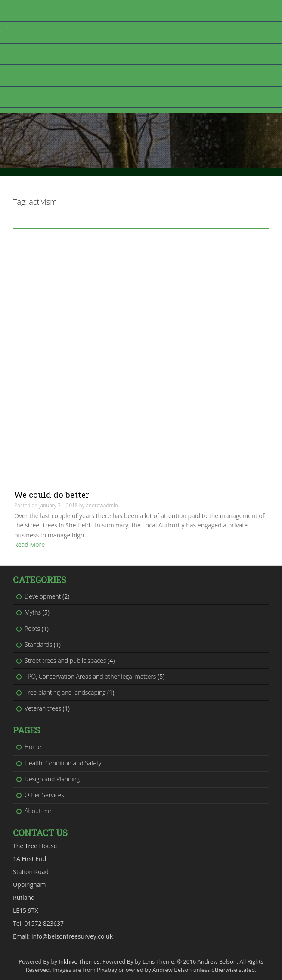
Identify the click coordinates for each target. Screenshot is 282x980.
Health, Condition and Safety (63, 763)
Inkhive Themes (79, 961)
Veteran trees (43, 708)
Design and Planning (52, 779)
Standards (38, 644)
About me (38, 811)
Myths (33, 612)
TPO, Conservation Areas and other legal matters (90, 676)
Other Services (44, 795)
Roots (32, 629)
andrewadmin (102, 505)
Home (33, 747)
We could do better (52, 495)
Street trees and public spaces (65, 660)
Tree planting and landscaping (65, 692)
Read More (29, 545)
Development (43, 596)
